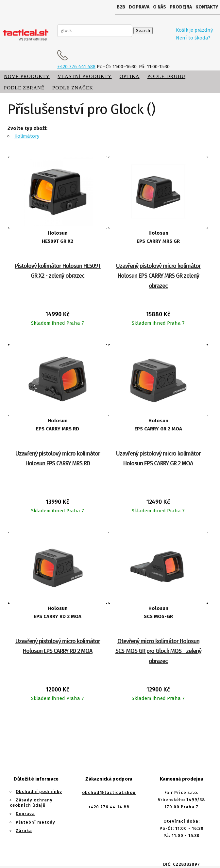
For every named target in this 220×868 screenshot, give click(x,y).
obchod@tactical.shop (109, 792)
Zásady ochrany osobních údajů (31, 803)
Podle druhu (166, 76)
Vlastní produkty (85, 76)
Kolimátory (27, 136)
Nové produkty (27, 76)
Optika (130, 76)
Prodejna (181, 7)
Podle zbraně (24, 88)
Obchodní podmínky (39, 791)
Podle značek (73, 88)
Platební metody (35, 822)
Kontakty (207, 7)
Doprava (139, 7)
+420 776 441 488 (76, 67)
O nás (160, 7)
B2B (121, 7)
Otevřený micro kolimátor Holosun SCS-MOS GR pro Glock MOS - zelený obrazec (158, 651)
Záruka (24, 831)
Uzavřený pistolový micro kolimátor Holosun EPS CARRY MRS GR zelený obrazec (158, 276)
